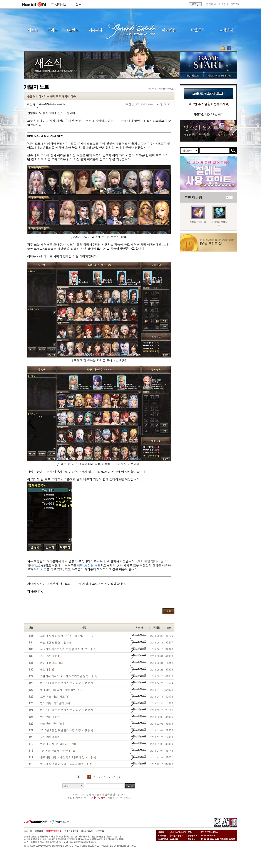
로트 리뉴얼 (50, 737)
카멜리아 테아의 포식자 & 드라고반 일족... (69, 676)
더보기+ (235, 4)
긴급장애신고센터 (230, 185)
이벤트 (77, 4)
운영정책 (100, 831)
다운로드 (198, 30)
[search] (215, 151)
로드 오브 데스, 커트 (55, 696)
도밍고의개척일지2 (226, 185)
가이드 (52, 30)
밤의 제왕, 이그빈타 (55, 703)
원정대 (47, 669)
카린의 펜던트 (52, 663)
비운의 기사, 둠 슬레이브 (58, 744)
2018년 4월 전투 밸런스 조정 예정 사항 (67, 683)
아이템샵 (169, 30)
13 (94, 777)
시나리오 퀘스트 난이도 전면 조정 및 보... (68, 649)
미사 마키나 (50, 717)
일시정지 (233, 185)
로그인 (195, 4)
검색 (130, 786)
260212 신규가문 (212, 185)
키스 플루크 (50, 656)
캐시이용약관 (87, 831)
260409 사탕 (202, 185)
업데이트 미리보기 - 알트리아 (61, 690)
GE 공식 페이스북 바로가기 (229, 48)
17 (114, 777)
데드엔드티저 (223, 185)
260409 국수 (209, 185)
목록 (168, 611)
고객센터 (223, 4)
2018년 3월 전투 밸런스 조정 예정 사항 (67, 710)
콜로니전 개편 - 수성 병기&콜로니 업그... (68, 757)
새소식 (33, 30)
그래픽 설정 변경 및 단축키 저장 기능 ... (67, 636)
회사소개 (28, 831)
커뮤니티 (95, 30)
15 (104, 777)
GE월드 (73, 30)
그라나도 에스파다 (130, 30)
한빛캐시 (211, 4)
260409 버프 (205, 185)
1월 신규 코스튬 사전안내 (58, 750)
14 (99, 777)
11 (84, 777)
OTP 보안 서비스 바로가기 (223, 48)
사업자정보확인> (116, 839)
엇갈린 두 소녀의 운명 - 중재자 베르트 (66, 764)
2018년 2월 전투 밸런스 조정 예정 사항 (67, 730)
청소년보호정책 (71, 831)
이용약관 (39, 831)
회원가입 (199, 114)
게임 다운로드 (191, 75)
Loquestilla (51, 104)
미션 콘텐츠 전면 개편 (56, 642)
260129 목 (216, 185)
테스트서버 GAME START (219, 75)
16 (109, 777)
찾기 (215, 114)
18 (119, 777)
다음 (231, 197)
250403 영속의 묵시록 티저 (219, 185)
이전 (228, 197)
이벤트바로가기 (208, 131)
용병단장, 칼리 (52, 723)
